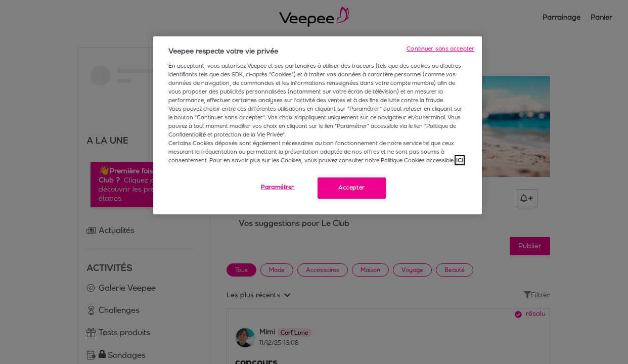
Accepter (352, 188)
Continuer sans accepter (440, 49)
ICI (460, 160)
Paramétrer (278, 187)
